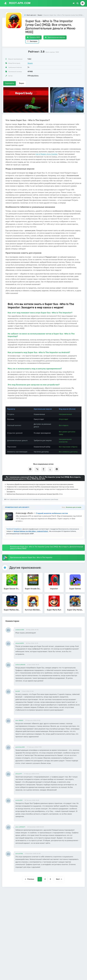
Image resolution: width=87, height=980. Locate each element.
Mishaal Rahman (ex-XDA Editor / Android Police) (31, 531)
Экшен (30, 63)
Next (59, 879)
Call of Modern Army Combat (46, 154)
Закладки (32, 41)
